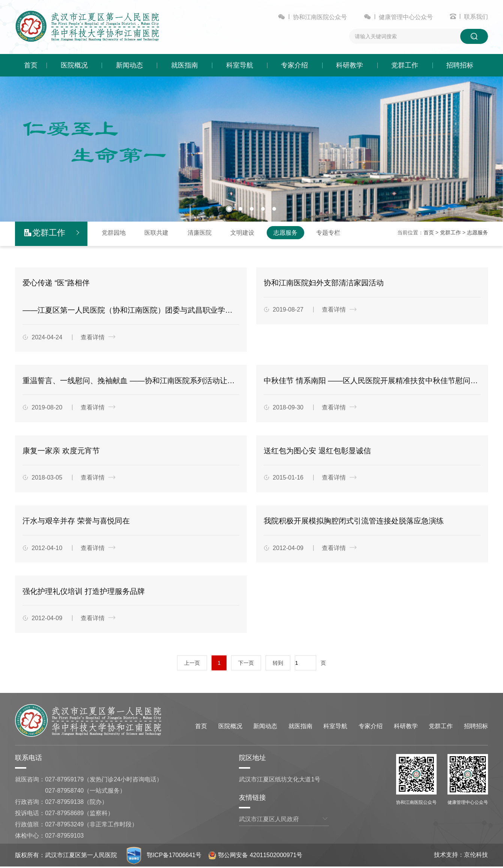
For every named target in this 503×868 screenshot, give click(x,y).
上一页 (192, 664)
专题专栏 (328, 233)
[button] (229, 208)
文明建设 (242, 233)
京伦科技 (476, 856)
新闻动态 (129, 65)
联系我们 (476, 17)
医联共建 (156, 233)
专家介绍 (294, 65)
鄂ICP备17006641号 (174, 856)
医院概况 (74, 65)
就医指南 (185, 65)
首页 (31, 65)
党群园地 (114, 233)
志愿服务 (285, 233)
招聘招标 (460, 65)
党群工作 (405, 65)
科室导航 (240, 65)
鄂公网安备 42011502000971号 (256, 856)
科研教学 (350, 65)
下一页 (246, 664)
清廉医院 (200, 233)
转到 (278, 664)
